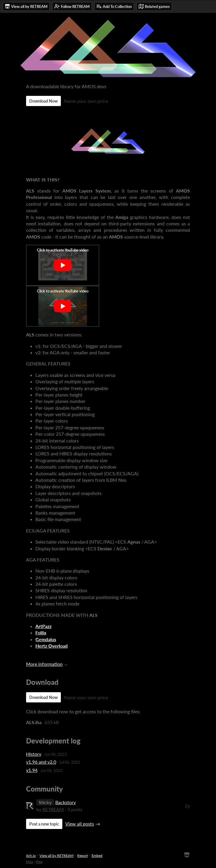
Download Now (43, 101)
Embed (97, 856)
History (34, 754)
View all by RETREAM (56, 856)
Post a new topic (44, 824)
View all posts (80, 824)
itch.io (31, 856)
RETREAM (53, 809)
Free (39, 862)
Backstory (66, 802)
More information (47, 664)
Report (83, 856)
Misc (30, 862)
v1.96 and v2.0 (41, 762)
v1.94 (32, 770)
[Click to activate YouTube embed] (63, 265)
